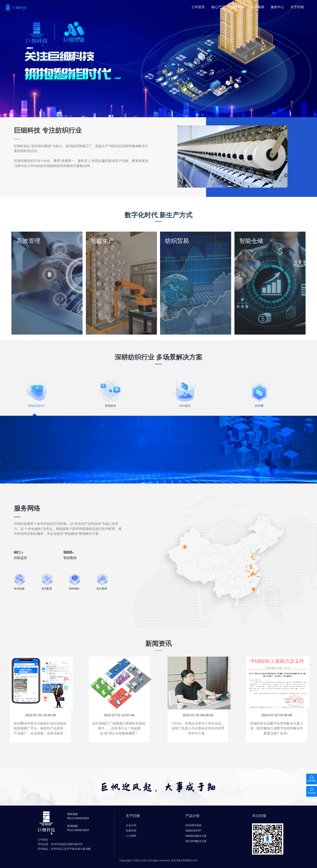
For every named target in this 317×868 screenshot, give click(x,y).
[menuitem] (218, 8)
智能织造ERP (38, 431)
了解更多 (38, 455)
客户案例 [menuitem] (258, 7)
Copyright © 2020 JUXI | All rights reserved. (158, 861)
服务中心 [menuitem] (277, 7)
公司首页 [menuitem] (198, 7)
